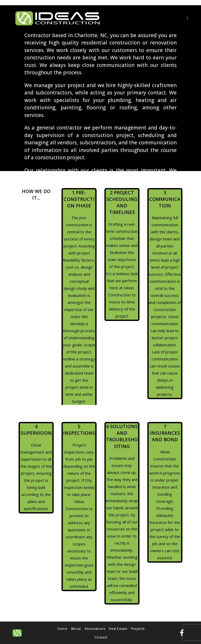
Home (62, 629)
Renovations (95, 629)
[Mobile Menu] (187, 18)
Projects (138, 629)
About (76, 629)
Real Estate (118, 629)
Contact (101, 637)
